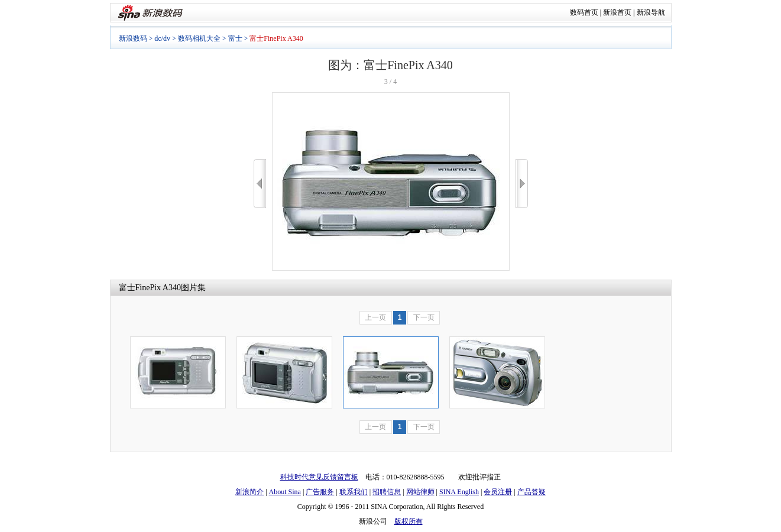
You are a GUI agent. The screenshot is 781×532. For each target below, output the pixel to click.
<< (260, 184)
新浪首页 (617, 12)
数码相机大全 (199, 38)
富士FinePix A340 (150, 288)
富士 (235, 38)
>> (522, 184)
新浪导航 (651, 12)
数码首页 (584, 12)
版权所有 (409, 521)
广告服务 (320, 492)
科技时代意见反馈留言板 (319, 477)
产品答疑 (532, 492)
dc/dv (162, 38)
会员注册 (498, 492)
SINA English (459, 492)
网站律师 (420, 492)
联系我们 (354, 492)
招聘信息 (387, 492)
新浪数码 (133, 38)
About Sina (285, 492)
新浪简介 (249, 492)
